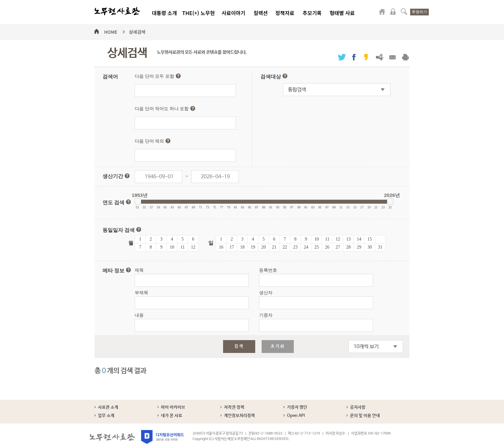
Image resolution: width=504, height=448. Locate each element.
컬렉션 (261, 13)
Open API (296, 416)
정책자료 (285, 13)
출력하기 (405, 57)
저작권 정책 (234, 407)
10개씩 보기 (366, 347)
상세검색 (137, 31)
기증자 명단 (297, 407)
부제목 (141, 293)
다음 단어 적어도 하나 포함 (165, 109)
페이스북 (354, 57)
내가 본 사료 (172, 416)
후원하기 (419, 12)
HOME (111, 31)
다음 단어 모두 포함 (158, 76)
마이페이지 (382, 12)
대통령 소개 (164, 13)
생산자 (266, 293)
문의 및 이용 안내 (365, 416)
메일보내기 (392, 57)
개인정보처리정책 (239, 416)
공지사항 (358, 407)
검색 (404, 12)
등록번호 (268, 270)
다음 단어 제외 (153, 141)
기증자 (266, 315)
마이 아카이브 (173, 407)
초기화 (278, 346)
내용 (139, 315)
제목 (139, 270)
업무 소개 (106, 416)
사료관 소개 (108, 407)
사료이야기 (233, 13)
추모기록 (312, 13)
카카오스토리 (366, 57)
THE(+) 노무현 (198, 13)
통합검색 (297, 90)
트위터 (342, 57)
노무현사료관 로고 (117, 11)
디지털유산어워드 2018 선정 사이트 (162, 437)
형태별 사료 (342, 13)
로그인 (393, 12)
